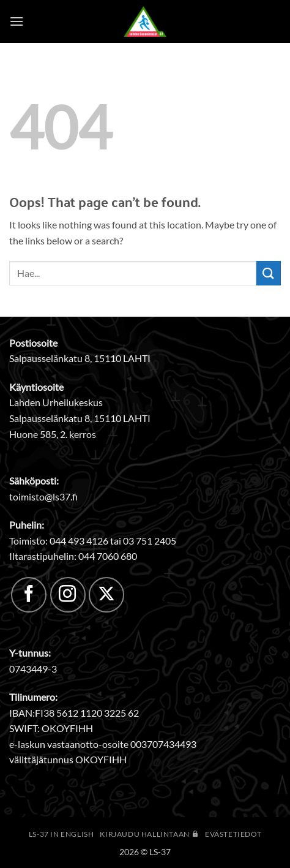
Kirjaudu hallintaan (149, 834)
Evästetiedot (233, 834)
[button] (17, 21)
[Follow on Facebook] (29, 595)
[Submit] (269, 273)
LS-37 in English (61, 834)
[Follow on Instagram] (68, 595)
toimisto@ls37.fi (43, 496)
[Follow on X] (106, 595)
